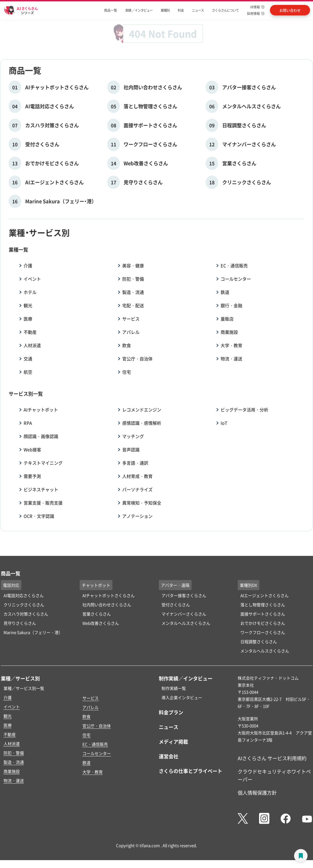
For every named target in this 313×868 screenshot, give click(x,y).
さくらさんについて (225, 10)
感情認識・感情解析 (142, 423)
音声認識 (131, 449)
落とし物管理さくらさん (263, 605)
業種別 (165, 10)
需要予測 (32, 476)
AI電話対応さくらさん (24, 595)
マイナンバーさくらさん (184, 614)
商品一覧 (111, 10)
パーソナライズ (137, 489)
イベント (32, 279)
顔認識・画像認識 (41, 436)
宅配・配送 (133, 305)
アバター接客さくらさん (184, 595)
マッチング (133, 436)
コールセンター (236, 279)
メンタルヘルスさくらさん (186, 623)
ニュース (198, 10)
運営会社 (169, 756)
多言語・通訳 (135, 463)
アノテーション (137, 516)
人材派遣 (32, 345)
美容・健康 (133, 265)
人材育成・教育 (137, 476)
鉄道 (225, 292)
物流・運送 (231, 359)
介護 (28, 265)
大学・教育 (231, 345)
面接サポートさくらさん (263, 614)
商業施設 (229, 332)
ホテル (30, 292)
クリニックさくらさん (24, 605)
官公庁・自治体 (137, 359)
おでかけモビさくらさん (263, 623)
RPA (28, 423)
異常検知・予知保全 (142, 503)
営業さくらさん (97, 614)
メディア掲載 (173, 742)
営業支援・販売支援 (43, 503)
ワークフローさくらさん (263, 632)
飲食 (127, 345)
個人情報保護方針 (257, 793)
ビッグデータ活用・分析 (244, 410)
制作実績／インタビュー (186, 678)
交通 (28, 359)
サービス (131, 319)
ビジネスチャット (41, 489)
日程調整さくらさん (259, 642)
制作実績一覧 (174, 688)
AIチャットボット (41, 410)
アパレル (131, 332)
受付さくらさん (176, 605)
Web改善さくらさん (101, 623)
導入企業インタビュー (182, 697)
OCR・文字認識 (39, 516)
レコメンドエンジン (142, 410)
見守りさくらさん (20, 623)
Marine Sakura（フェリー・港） (33, 632)
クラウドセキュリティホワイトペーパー (274, 775)
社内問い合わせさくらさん (107, 605)
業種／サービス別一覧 (24, 688)
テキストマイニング (43, 463)
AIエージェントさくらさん (264, 595)
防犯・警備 (133, 279)
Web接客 (32, 449)
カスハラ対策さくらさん (26, 614)
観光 (28, 305)
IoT (224, 423)
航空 (28, 372)
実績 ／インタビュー (139, 10)
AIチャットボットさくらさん (109, 595)
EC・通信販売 (234, 265)
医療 (28, 319)
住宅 (127, 372)
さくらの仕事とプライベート (191, 771)
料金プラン (171, 712)
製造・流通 (133, 292)
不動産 (30, 332)
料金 (181, 10)
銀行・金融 (231, 305)
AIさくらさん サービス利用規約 (272, 758)
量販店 (227, 319)
